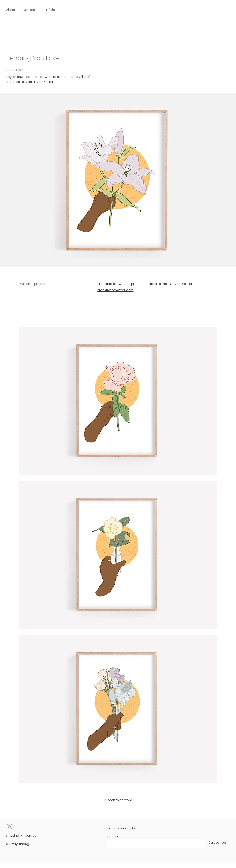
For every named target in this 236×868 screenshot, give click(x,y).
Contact (31, 836)
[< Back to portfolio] (118, 800)
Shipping (12, 836)
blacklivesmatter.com (115, 290)
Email (112, 837)
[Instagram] (9, 827)
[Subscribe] (217, 842)
